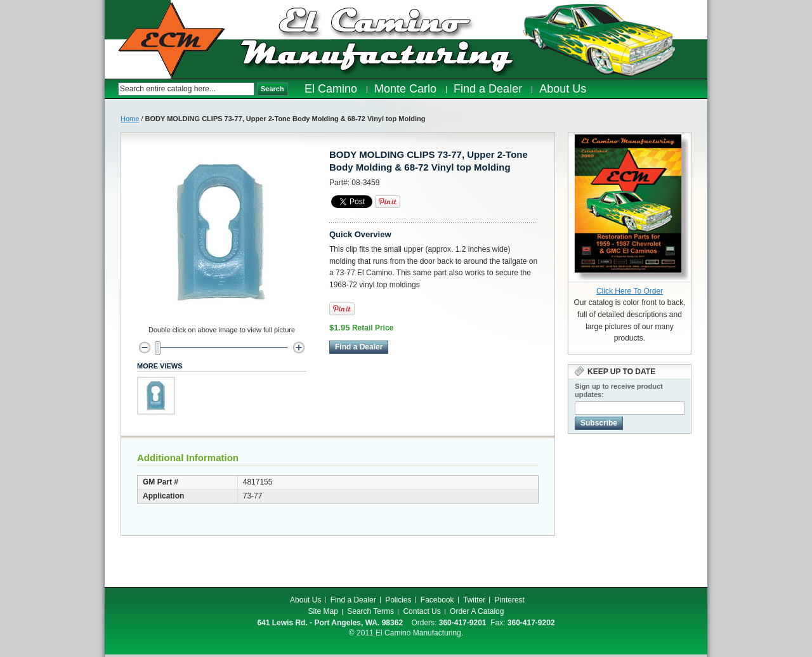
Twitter (474, 600)
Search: (111, 89)
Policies (398, 600)
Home (130, 119)
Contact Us (422, 611)
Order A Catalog (477, 611)
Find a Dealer (353, 600)
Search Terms (370, 611)
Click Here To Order (630, 291)
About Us (305, 600)
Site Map (323, 611)
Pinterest (510, 600)
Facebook (437, 600)
